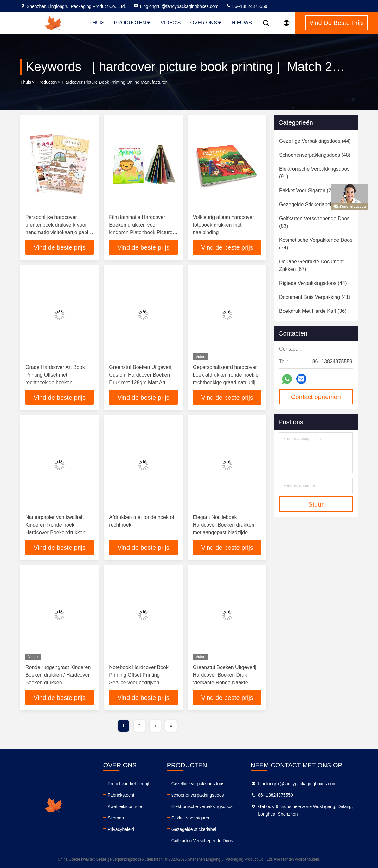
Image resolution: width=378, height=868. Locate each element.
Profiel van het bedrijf (129, 784)
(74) (316, 244)
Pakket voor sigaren (191, 818)
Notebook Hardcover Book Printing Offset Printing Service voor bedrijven (139, 675)
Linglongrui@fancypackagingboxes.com (176, 6)
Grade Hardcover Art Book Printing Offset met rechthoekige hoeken (55, 375)
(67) (311, 265)
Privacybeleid (121, 829)
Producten (133, 23)
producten (47, 82)
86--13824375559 (247, 6)
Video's (171, 23)
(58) (310, 204)
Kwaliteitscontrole (125, 806)
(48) (315, 155)
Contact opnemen (316, 397)
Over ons (206, 23)
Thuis (97, 23)
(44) (315, 141)
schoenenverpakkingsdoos (198, 795)
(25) (308, 191)
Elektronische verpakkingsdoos (202, 806)
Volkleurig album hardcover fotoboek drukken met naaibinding (224, 225)
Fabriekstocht (121, 795)
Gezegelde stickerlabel (194, 829)
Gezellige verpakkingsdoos (198, 784)
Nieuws (242, 23)
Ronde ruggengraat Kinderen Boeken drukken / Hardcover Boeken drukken (58, 675)
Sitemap (116, 818)
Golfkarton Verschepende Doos (202, 841)
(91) (314, 173)
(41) (315, 297)
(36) (313, 311)
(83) (314, 222)
